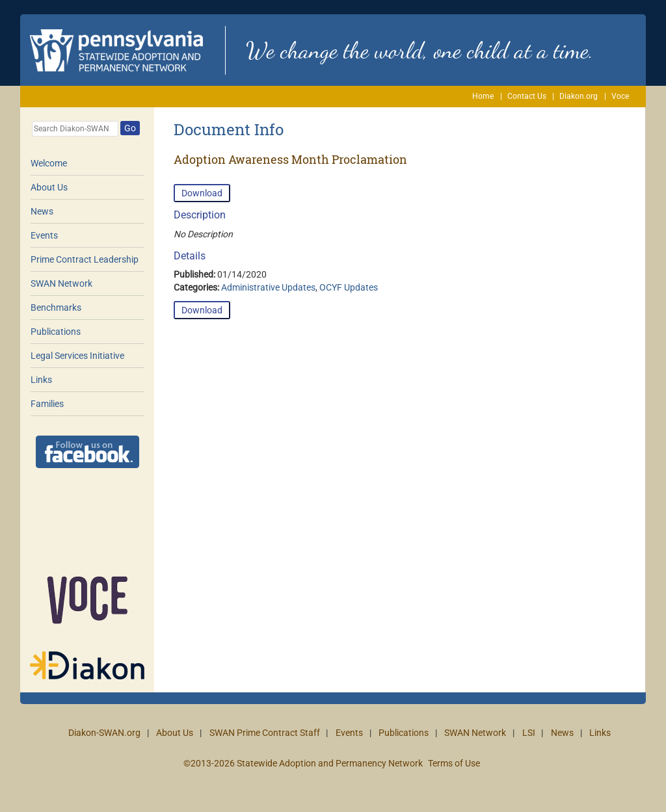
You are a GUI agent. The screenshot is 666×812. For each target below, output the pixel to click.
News (42, 211)
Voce (620, 96)
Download (202, 193)
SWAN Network (61, 283)
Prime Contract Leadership (85, 259)
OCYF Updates (349, 287)
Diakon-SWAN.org (104, 733)
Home (483, 96)
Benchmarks (56, 308)
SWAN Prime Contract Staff (265, 733)
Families (47, 404)
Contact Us (527, 96)
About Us (49, 187)
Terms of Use (454, 763)
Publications (56, 332)
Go (130, 128)
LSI (529, 733)
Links (41, 380)
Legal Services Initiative (77, 356)
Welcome (49, 163)
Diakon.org (579, 96)
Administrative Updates (268, 287)
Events (44, 235)
